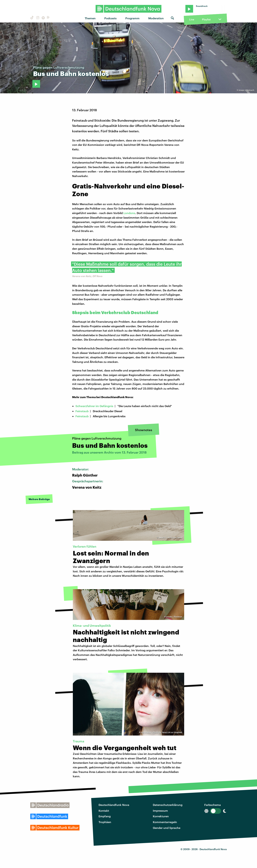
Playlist (206, 19)
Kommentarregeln (165, 822)
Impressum (160, 811)
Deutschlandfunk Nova (114, 805)
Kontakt (104, 811)
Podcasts (110, 18)
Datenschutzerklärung (168, 805)
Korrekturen (161, 816)
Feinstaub (82, 411)
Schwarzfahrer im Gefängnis (94, 406)
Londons (129, 213)
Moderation (156, 18)
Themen (90, 18)
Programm (132, 18)
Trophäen (105, 822)
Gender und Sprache (167, 828)
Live (192, 19)
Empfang (105, 816)
